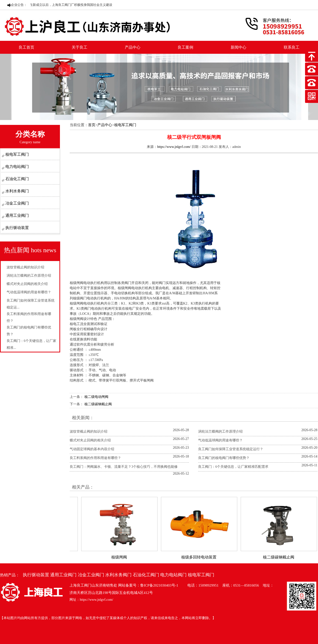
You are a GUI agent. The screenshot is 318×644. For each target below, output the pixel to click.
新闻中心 (238, 47)
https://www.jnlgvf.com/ (174, 147)
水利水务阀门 (17, 191)
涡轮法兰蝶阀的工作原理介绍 (29, 276)
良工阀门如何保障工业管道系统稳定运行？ (231, 449)
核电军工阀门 (17, 154)
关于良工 (79, 47)
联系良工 (292, 47)
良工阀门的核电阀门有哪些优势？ (224, 458)
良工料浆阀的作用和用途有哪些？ (95, 458)
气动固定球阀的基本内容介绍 (92, 449)
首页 (92, 125)
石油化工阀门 (17, 179)
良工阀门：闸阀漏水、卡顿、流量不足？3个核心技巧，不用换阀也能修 (124, 467)
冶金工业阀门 (17, 203)
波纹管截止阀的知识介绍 (25, 267)
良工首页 (26, 47)
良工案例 (185, 47)
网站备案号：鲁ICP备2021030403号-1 (148, 585)
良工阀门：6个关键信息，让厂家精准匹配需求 (233, 467)
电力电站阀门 (17, 167)
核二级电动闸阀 (96, 397)
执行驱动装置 (17, 228)
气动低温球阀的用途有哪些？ (29, 292)
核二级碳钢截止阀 (98, 404)
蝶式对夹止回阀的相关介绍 (27, 284)
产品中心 (133, 47)
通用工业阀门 (17, 215)
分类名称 (30, 137)
